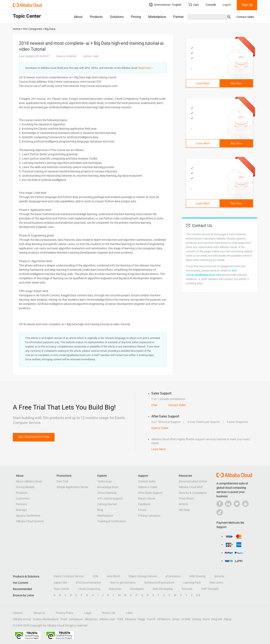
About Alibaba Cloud (29, 481)
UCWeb (186, 619)
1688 (120, 619)
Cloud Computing (89, 589)
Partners (179, 17)
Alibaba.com (107, 619)
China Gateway (107, 493)
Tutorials (187, 589)
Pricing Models (25, 487)
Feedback (144, 504)
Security (219, 576)
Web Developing (163, 589)
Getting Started (107, 504)
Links (129, 613)
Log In (227, 5)
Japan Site (60, 583)
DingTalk (217, 619)
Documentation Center (193, 481)
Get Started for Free (34, 437)
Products (96, 17)
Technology (105, 481)
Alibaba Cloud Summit (30, 521)
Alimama (130, 619)
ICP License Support (110, 498)
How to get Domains (123, 583)
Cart (194, 5)
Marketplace (157, 17)
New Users (216, 583)
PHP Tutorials (210, 589)
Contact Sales (245, 17)
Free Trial (62, 481)
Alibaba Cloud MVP (191, 487)
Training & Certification (112, 521)
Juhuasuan (76, 619)
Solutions (117, 17)
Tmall (63, 619)
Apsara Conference (28, 516)
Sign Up (247, 5)
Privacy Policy (65, 613)
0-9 (198, 595)
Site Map (184, 510)
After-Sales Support (150, 493)
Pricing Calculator (149, 516)
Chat (154, 405)
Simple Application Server (72, 487)
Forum (142, 510)
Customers (23, 498)
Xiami (206, 619)
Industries (115, 589)
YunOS (151, 619)
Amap (176, 619)
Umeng (196, 619)
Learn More (203, 83)
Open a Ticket (160, 428)
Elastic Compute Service (69, 576)
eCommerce (173, 576)
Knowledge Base (108, 487)
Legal (88, 613)
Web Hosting (197, 576)
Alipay (228, 619)
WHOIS (183, 504)
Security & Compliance (193, 493)
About (78, 17)
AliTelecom (164, 619)
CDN (95, 576)
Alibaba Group (22, 619)
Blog (100, 510)
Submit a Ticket (148, 487)
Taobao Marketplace (46, 619)
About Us (39, 613)
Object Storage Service (143, 576)
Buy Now (236, 83)
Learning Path (192, 583)
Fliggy (141, 619)
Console (211, 5)
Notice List (109, 613)
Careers (18, 613)
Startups (21, 510)
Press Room (186, 498)
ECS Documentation (88, 583)
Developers (137, 589)
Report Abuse (147, 498)
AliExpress (91, 619)
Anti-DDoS (113, 576)
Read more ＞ (146, 68)
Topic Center (61, 589)
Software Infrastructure (159, 583)
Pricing (136, 17)
